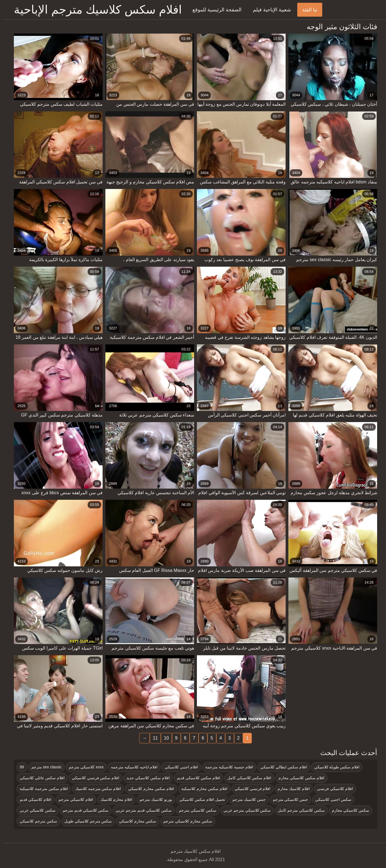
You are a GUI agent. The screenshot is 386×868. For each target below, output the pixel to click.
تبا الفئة (307, 10)
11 (153, 738)
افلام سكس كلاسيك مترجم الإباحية (95, 10)
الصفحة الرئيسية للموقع (214, 10)
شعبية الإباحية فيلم (269, 10)
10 (164, 738)
